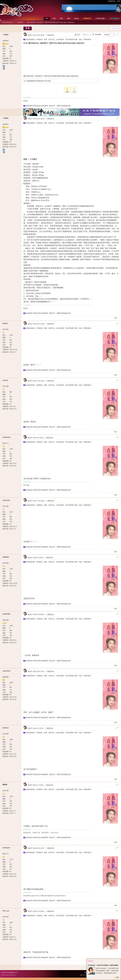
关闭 (118, 961)
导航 (54, 18)
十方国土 (6, 35)
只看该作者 (50, 35)
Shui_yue (6, 911)
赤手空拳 (6, 329)
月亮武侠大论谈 (7, 22)
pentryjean (6, 848)
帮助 (61, 18)
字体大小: (86, 35)
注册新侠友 (112, 1)
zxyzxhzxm (6, 671)
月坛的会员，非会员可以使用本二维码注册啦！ (103, 965)
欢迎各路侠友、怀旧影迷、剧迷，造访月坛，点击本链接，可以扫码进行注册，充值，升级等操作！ (59, 39)
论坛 (47, 18)
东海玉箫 (6, 620)
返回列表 (115, 29)
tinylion (5, 323)
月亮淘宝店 (87, 18)
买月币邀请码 (114, 18)
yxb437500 (6, 614)
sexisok (5, 380)
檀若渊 (5, 785)
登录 (119, 1)
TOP (116, 318)
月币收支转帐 (100, 18)
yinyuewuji (6, 437)
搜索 (69, 18)
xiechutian (6, 500)
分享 (74, 92)
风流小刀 (6, 443)
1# (28, 159)
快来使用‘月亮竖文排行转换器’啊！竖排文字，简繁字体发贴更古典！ (49, 106)
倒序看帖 (98, 35)
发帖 (28, 28)
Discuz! (12, 972)
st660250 (6, 557)
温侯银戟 (6, 677)
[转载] (26, 43)
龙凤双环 (6, 41)
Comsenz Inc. (13, 975)
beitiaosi (6, 728)
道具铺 (77, 18)
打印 (79, 35)
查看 (118, 977)
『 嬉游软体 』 (20, 22)
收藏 (67, 92)
